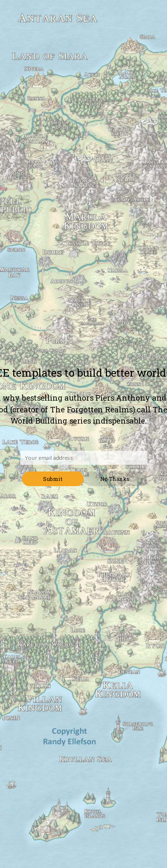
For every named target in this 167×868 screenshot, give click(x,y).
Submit (53, 479)
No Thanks (115, 479)
